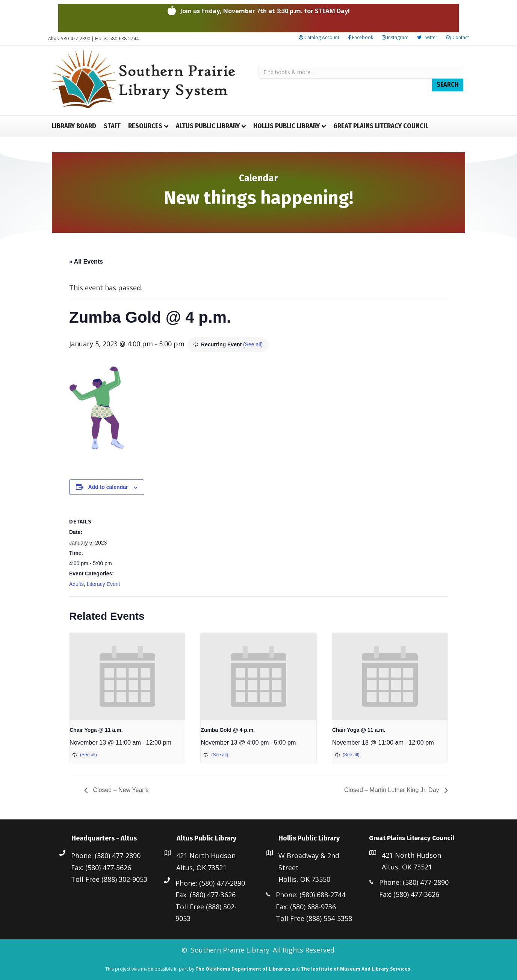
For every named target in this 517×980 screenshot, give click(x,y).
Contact (457, 37)
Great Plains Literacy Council (381, 126)
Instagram (395, 37)
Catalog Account (319, 37)
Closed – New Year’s (120, 790)
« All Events (86, 262)
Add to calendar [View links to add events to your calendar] (108, 487)
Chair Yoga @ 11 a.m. (96, 730)
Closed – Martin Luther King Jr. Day (392, 790)
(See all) (253, 344)
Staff (112, 126)
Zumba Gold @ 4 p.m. (228, 730)
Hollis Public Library (286, 126)
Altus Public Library (208, 126)
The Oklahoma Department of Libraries (243, 969)
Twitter (427, 37)
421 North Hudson (206, 856)
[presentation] (127, 676)
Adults (76, 584)
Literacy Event (104, 584)
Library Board (74, 126)
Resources (145, 126)
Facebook (361, 37)
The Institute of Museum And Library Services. (356, 969)
